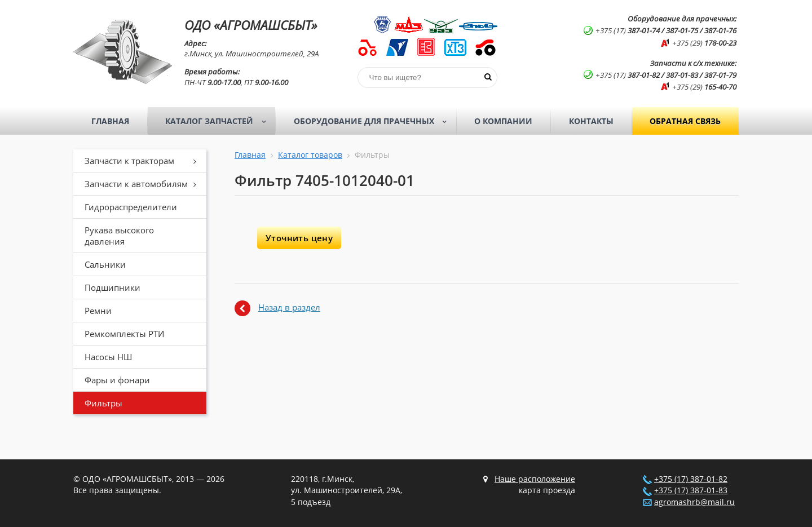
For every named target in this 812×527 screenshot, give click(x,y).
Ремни (98, 311)
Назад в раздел (289, 307)
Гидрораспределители (131, 207)
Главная (110, 121)
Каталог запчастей (219, 121)
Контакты (591, 121)
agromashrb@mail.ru (694, 502)
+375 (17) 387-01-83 (691, 490)
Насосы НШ (108, 357)
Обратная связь (685, 121)
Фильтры (103, 403)
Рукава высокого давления (119, 236)
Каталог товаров (310, 155)
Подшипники (112, 287)
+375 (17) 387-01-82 (691, 479)
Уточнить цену (299, 238)
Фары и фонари (117, 380)
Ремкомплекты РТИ (124, 334)
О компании (503, 121)
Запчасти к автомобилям (144, 184)
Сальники (105, 264)
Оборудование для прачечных (374, 121)
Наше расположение (535, 479)
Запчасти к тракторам (144, 161)
